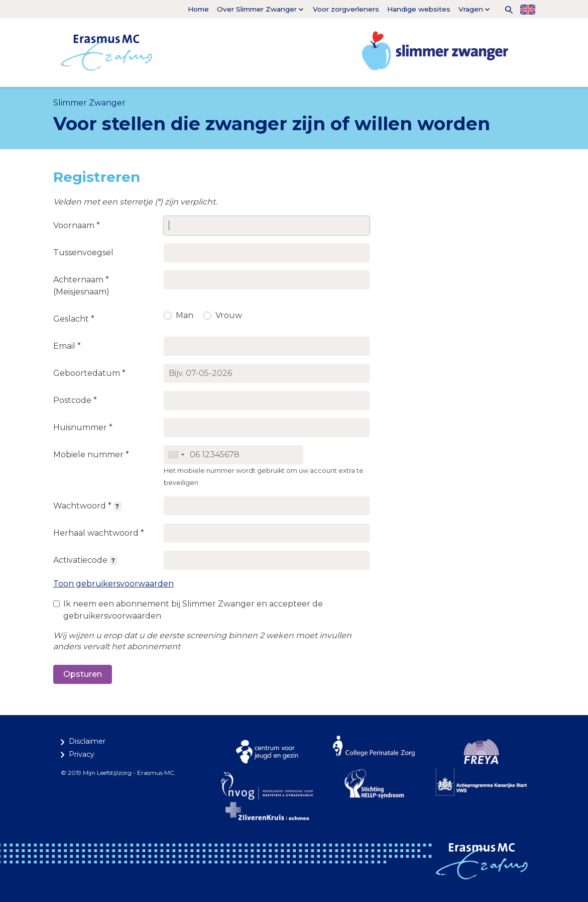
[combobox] (176, 455)
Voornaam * (77, 225)
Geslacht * (74, 319)
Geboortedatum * (89, 373)
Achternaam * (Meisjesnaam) (81, 286)
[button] (505, 9)
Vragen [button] (471, 9)
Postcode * (75, 400)
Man (185, 315)
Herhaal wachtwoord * (99, 533)
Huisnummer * (83, 427)
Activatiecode (86, 560)
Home (198, 9)
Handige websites (419, 9)
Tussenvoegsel (83, 253)
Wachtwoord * (88, 506)
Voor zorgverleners (346, 9)
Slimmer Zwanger (89, 103)
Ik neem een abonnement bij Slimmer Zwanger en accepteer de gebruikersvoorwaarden (193, 610)
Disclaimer (87, 741)
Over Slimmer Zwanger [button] (257, 9)
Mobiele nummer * (91, 455)
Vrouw (229, 315)
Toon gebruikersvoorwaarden (113, 584)
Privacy (82, 754)
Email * (67, 346)
